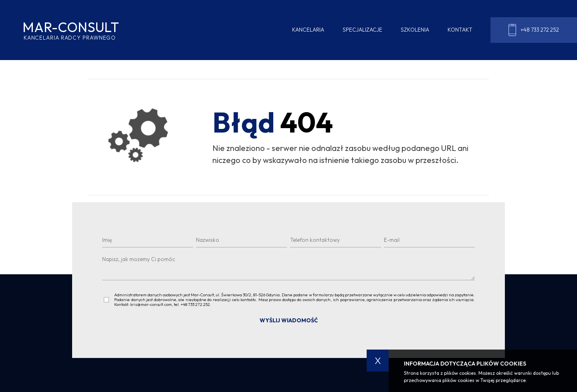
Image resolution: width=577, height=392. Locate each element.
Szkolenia (415, 30)
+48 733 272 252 (534, 30)
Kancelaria (308, 30)
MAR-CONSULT (70, 30)
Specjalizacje (362, 30)
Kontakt (460, 30)
